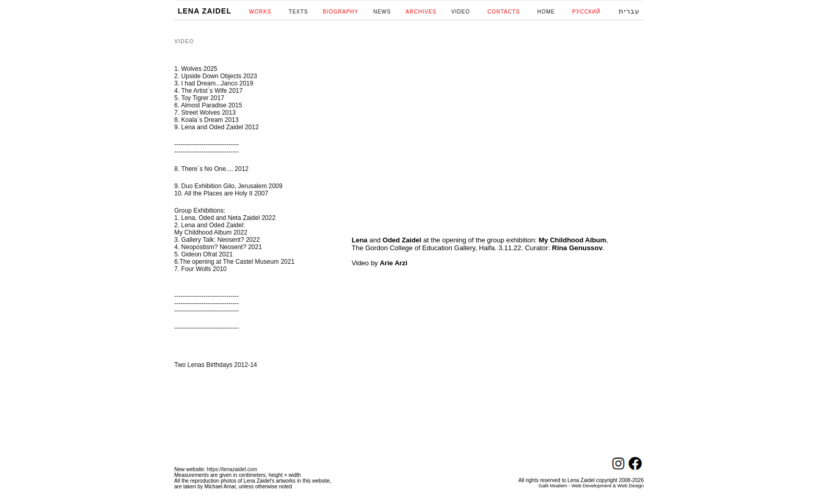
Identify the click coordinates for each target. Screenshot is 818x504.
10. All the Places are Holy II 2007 (221, 193)
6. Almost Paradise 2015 (208, 105)
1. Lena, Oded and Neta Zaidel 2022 (225, 218)
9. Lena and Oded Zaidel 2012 (216, 127)
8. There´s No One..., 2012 (212, 169)
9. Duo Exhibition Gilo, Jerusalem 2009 (228, 186)
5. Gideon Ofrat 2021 (203, 254)
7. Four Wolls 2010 (201, 269)
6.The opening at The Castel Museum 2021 (234, 262)
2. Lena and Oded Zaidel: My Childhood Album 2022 (211, 229)
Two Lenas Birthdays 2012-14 (216, 365)
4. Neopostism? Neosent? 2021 (218, 247)
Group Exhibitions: (200, 211)
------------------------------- (207, 144)
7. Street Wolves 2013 (205, 113)
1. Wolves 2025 (196, 69)
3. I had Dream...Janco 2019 (214, 83)
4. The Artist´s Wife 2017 (208, 91)
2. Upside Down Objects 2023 (216, 76)
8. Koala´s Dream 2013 (206, 120)
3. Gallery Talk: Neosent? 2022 (217, 240)
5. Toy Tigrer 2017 (199, 98)
